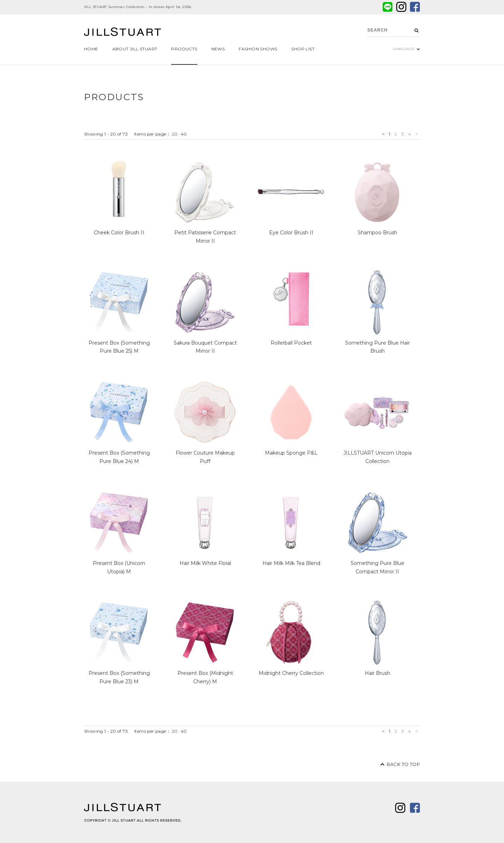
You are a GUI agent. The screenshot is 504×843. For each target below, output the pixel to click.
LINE (388, 7)
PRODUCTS (114, 97)
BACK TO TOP (403, 764)
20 (175, 134)
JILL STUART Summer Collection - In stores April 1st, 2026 (138, 7)
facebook (415, 7)
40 (184, 134)
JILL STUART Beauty (122, 33)
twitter (401, 7)
